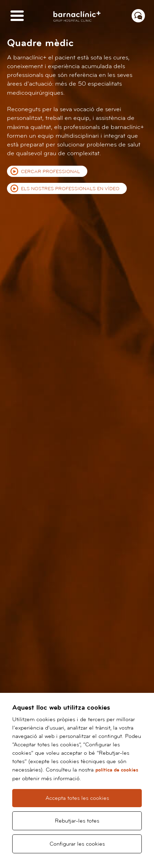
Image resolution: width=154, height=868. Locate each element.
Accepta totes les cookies (77, 798)
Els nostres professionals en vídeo (70, 189)
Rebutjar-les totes (77, 821)
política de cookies (117, 770)
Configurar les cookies (77, 844)
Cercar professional (50, 172)
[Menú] (17, 16)
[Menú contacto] (138, 16)
